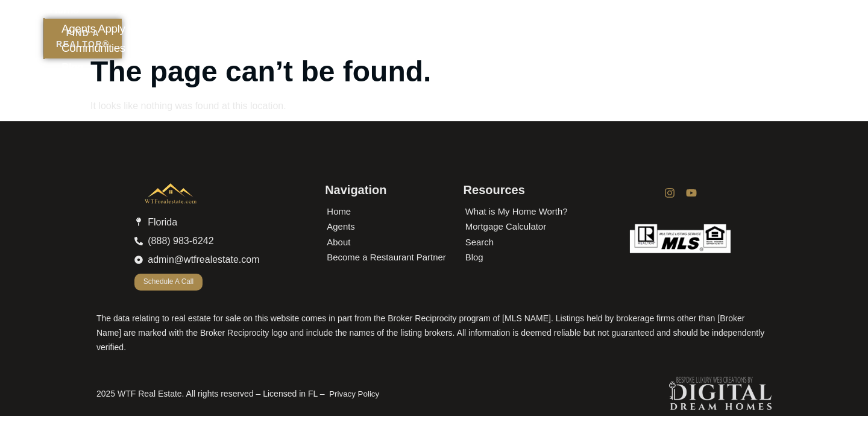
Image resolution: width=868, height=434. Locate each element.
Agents (341, 226)
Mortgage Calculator (506, 226)
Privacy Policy (354, 394)
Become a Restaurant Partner (386, 257)
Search (480, 242)
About (379, 14)
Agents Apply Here (475, 14)
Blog (322, 33)
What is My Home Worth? (517, 211)
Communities (596, 14)
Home (314, 14)
